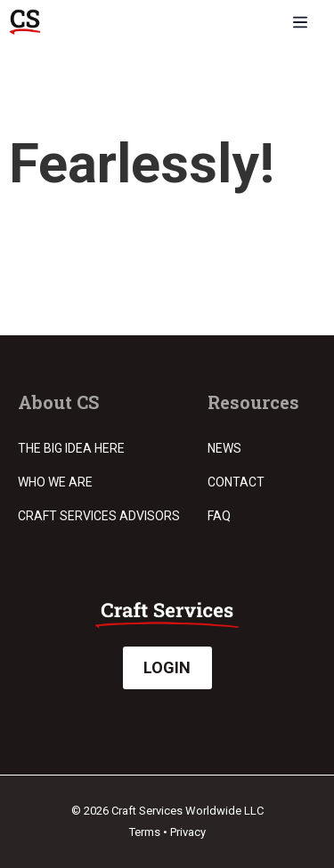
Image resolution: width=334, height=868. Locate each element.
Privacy (188, 832)
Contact (236, 482)
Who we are (55, 482)
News (224, 448)
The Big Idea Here (71, 448)
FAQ (219, 516)
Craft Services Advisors (99, 516)
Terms (145, 832)
